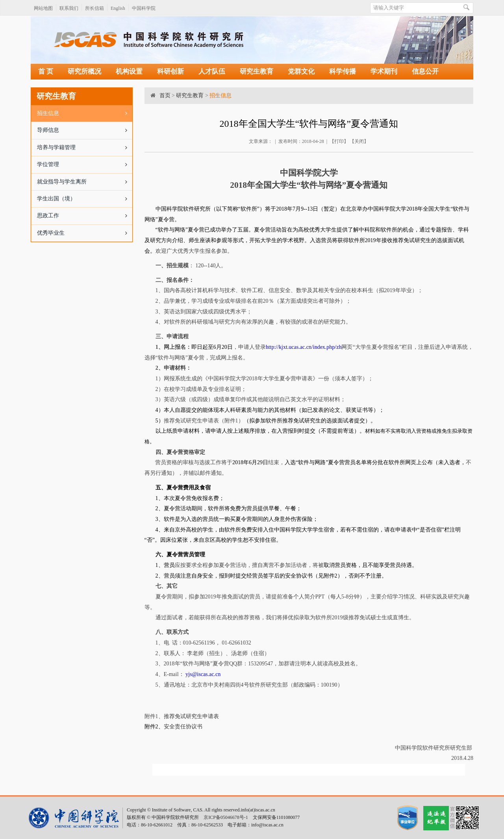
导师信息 (85, 130)
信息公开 (425, 71)
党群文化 (301, 71)
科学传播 (343, 71)
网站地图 (43, 8)
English (118, 8)
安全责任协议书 (183, 727)
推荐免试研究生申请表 (191, 716)
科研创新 (170, 71)
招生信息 (85, 113)
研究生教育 (257, 71)
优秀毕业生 (85, 233)
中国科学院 (144, 8)
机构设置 (129, 71)
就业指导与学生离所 (85, 182)
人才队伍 (212, 71)
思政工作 (85, 216)
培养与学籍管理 (85, 148)
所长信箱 (94, 8)
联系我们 (69, 8)
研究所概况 (84, 71)
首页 (165, 95)
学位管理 (85, 165)
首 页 (46, 71)
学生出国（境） (85, 199)
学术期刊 (384, 71)
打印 (339, 141)
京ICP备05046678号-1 (226, 817)
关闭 (359, 141)
